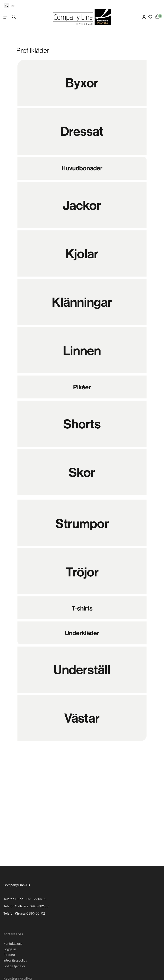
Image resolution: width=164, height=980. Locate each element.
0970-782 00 (39, 906)
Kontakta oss (13, 944)
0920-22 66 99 (35, 899)
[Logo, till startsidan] (82, 17)
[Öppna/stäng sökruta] (14, 17)
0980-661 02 (36, 913)
